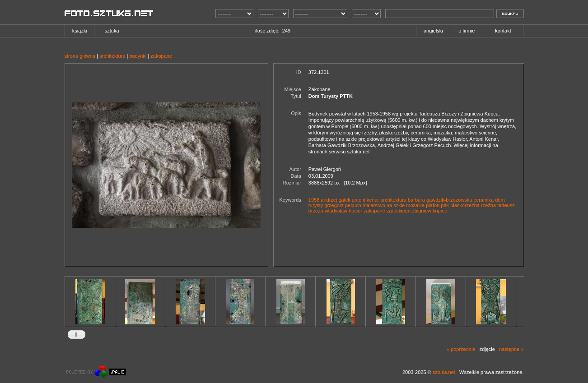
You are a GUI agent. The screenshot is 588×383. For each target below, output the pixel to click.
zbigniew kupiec (429, 211)
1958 (314, 200)
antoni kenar (366, 200)
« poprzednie (461, 349)
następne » (511, 349)
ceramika (484, 200)
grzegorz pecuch (343, 205)
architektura (112, 56)
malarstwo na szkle (384, 205)
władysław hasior (343, 211)
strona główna (80, 56)
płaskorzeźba (465, 205)
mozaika (415, 205)
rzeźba (488, 205)
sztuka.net (444, 372)
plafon (433, 205)
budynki (138, 56)
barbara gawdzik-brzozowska (440, 200)
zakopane (161, 56)
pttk (445, 205)
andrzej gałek (335, 200)
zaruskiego (399, 211)
